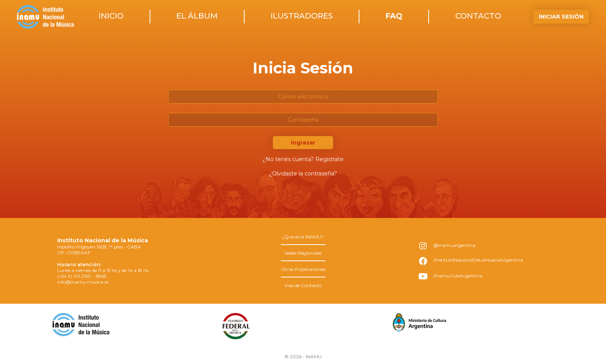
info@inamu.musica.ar (83, 282)
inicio (111, 16)
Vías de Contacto (303, 285)
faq (394, 16)
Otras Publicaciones (303, 269)
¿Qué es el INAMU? (303, 237)
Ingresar (303, 143)
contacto (478, 16)
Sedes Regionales (303, 253)
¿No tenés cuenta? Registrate (303, 159)
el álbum (197, 16)
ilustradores (302, 16)
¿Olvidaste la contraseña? (303, 173)
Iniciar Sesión (561, 17)
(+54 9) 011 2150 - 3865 (82, 276)
